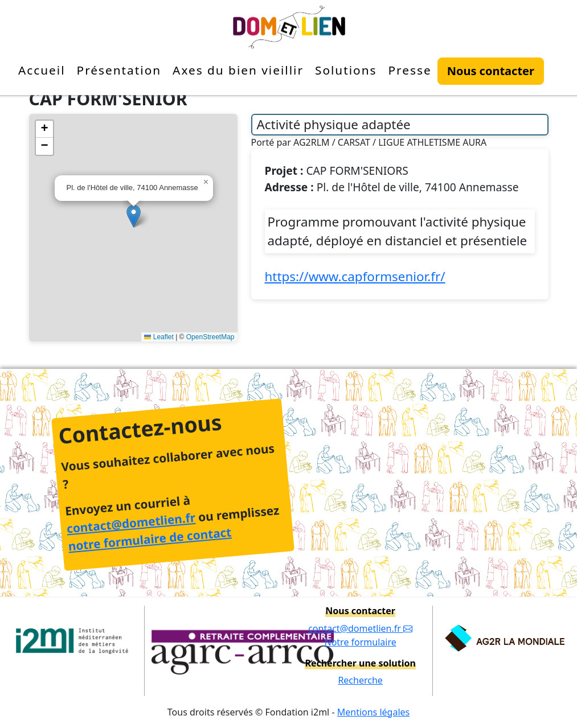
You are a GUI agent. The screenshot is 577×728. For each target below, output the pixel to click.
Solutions (346, 70)
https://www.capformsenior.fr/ (355, 276)
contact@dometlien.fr (131, 523)
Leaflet (159, 337)
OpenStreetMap (210, 337)
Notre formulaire (360, 642)
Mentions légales (374, 712)
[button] (134, 216)
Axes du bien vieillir (238, 70)
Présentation (119, 70)
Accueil (42, 70)
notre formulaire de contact (150, 539)
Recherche (360, 680)
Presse (410, 70)
